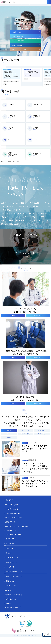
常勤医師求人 (13, 315)
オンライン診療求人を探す (14, 518)
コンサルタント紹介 (12, 558)
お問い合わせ (10, 581)
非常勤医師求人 (38, 315)
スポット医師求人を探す (13, 513)
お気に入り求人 (11, 539)
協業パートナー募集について (15, 576)
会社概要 (8, 591)
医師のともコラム (12, 562)
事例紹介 (9, 553)
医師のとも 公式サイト (12, 608)
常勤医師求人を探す (12, 505)
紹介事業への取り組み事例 (14, 595)
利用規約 (8, 603)
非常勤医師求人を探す (12, 509)
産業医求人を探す (11, 522)
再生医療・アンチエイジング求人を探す (18, 526)
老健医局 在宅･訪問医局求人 (14, 535)
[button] (49, 86)
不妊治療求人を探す (12, 531)
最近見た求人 (10, 543)
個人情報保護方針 (11, 599)
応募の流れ (9, 548)
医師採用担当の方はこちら (14, 572)
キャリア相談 (10, 567)
